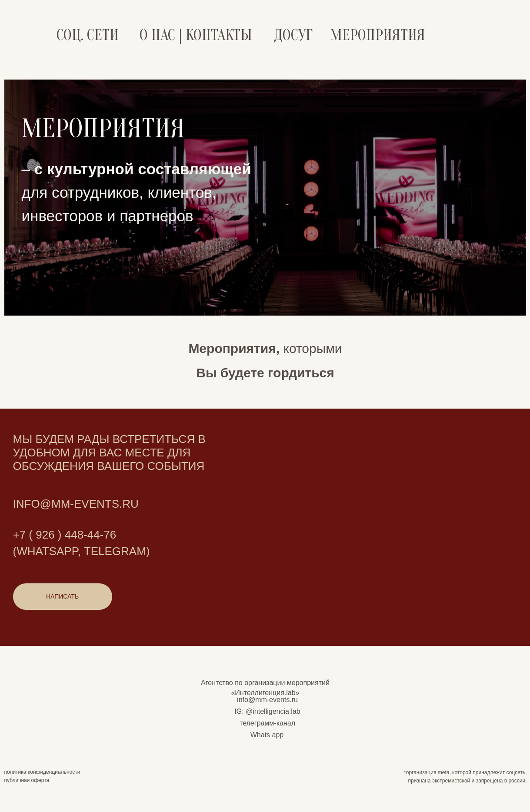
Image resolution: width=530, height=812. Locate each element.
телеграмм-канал (267, 723)
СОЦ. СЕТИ (88, 35)
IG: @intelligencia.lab (267, 711)
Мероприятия (378, 35)
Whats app (267, 735)
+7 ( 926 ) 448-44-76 (65, 535)
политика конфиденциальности (42, 772)
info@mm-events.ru (267, 700)
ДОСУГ (293, 35)
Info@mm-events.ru (76, 504)
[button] (63, 597)
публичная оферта (27, 780)
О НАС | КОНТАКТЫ (196, 35)
